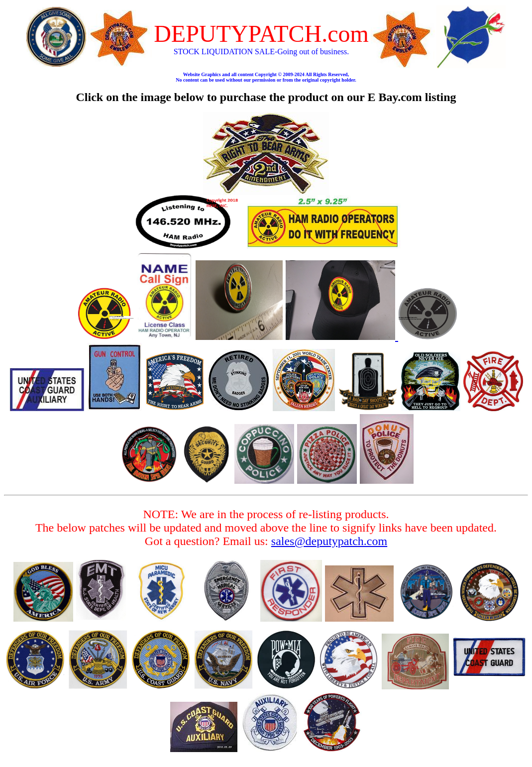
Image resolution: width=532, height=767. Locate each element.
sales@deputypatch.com (329, 541)
